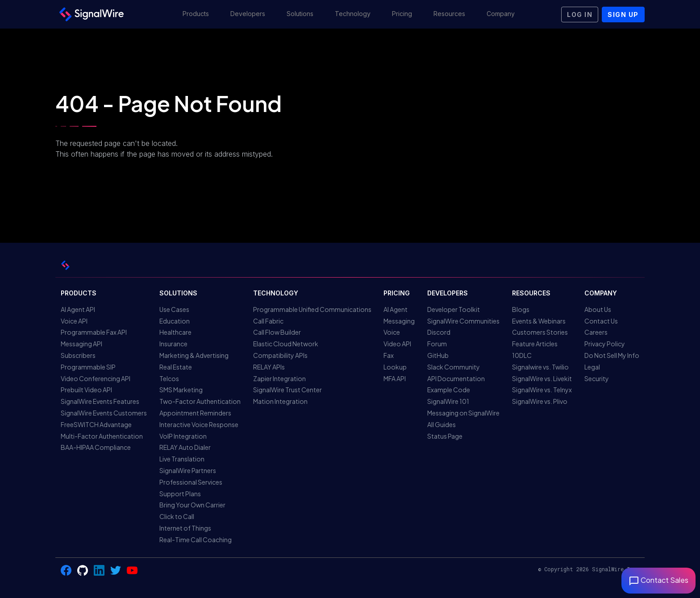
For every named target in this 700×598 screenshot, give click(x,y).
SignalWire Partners (188, 470)
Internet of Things (185, 528)
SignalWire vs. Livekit (542, 378)
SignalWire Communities (463, 321)
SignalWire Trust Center (287, 390)
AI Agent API (78, 309)
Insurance (173, 344)
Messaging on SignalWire (463, 413)
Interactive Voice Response (199, 424)
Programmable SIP (88, 367)
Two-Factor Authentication (200, 401)
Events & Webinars (539, 321)
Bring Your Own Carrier (192, 505)
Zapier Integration (279, 378)
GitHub (438, 355)
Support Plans (180, 494)
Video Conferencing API (96, 378)
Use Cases (174, 309)
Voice (392, 332)
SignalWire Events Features (100, 401)
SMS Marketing (181, 390)
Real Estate (176, 367)
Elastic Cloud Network (286, 344)
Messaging (399, 321)
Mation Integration (280, 401)
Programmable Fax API (94, 332)
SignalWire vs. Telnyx (542, 390)
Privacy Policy (605, 344)
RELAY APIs (269, 367)
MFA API (395, 378)
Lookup (395, 367)
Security (597, 378)
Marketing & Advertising (194, 355)
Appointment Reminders (195, 413)
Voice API (74, 321)
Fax (389, 355)
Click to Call (177, 516)
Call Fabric (268, 321)
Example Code (449, 390)
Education (175, 321)
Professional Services (191, 482)
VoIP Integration (183, 436)
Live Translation (182, 459)
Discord (439, 332)
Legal (592, 367)
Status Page (445, 436)
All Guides (442, 424)
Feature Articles (535, 344)
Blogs (521, 309)
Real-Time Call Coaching (196, 540)
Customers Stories (540, 332)
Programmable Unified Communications (312, 309)
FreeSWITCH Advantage (96, 424)
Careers (596, 332)
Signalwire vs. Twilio (540, 367)
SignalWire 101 (448, 401)
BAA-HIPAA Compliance (96, 447)
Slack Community (454, 367)
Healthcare (175, 332)
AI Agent (396, 309)
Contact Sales (658, 580)
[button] (196, 14)
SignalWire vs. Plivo (540, 401)
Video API (397, 344)
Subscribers (78, 355)
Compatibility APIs (280, 355)
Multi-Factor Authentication (102, 436)
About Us (598, 309)
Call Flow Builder (277, 332)
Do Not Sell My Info (612, 355)
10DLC (522, 355)
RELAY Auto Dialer (185, 447)
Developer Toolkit (454, 309)
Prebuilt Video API (86, 390)
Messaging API (81, 344)
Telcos (169, 378)
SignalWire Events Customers (104, 413)
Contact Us (601, 321)
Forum (437, 344)
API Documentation (456, 378)
